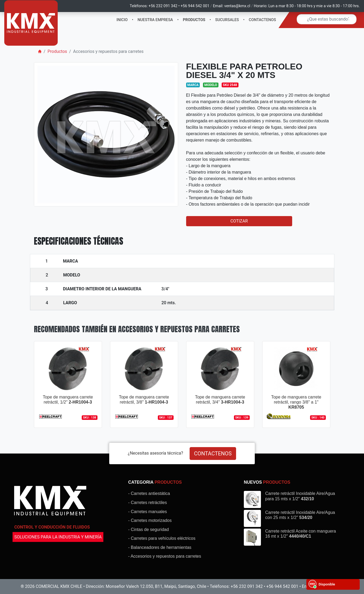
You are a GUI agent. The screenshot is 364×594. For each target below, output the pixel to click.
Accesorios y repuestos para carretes (108, 51)
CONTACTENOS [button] (213, 454)
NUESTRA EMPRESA (155, 20)
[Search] (327, 19)
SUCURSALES (227, 20)
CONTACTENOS (263, 20)
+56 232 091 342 (163, 6)
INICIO (122, 20)
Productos (57, 51)
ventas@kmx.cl (237, 6)
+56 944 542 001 (195, 6)
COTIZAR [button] (239, 221)
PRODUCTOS (194, 20)
